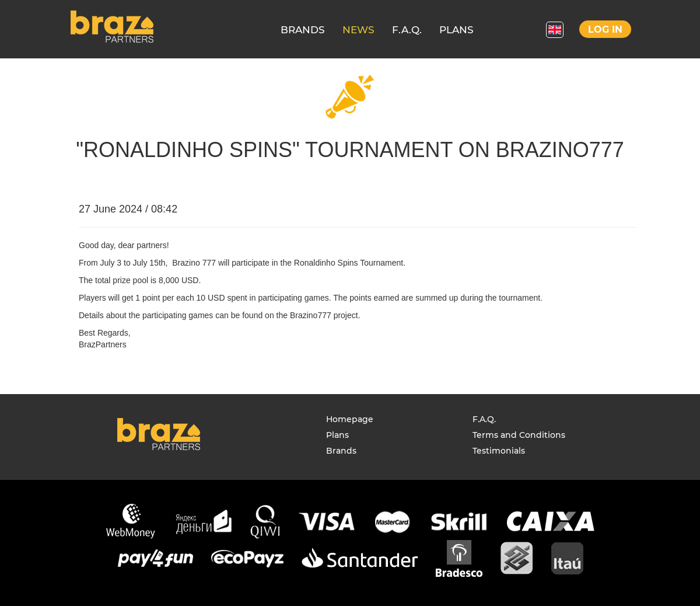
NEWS (358, 30)
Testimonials (499, 451)
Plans (337, 435)
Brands (341, 451)
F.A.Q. (407, 30)
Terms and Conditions (519, 435)
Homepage (350, 419)
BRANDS (303, 30)
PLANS (456, 30)
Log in (605, 29)
